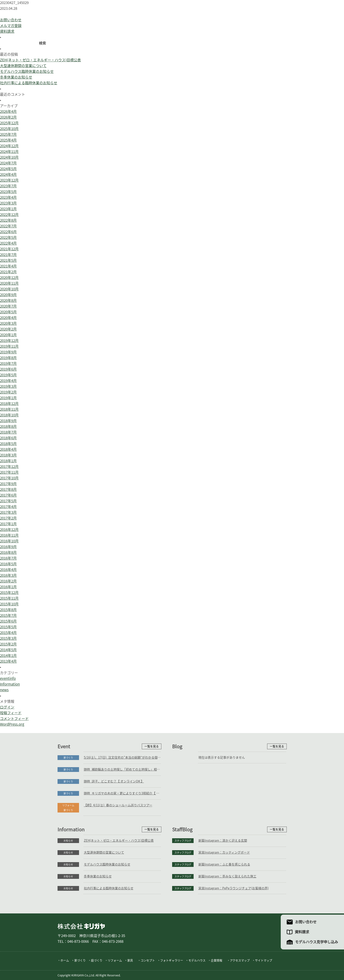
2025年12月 (9, 123)
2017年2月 (8, 518)
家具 (130, 960)
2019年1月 (8, 398)
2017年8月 (8, 490)
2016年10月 (9, 541)
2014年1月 (8, 656)
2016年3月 (8, 575)
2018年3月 (8, 455)
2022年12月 (9, 215)
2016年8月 (8, 553)
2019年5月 (8, 375)
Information (10, 684)
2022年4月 (8, 243)
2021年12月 (9, 249)
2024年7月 (8, 163)
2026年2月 (8, 117)
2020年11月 (9, 283)
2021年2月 (8, 272)
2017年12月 (9, 467)
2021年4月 (8, 266)
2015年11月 (9, 598)
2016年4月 (8, 570)
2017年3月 (8, 512)
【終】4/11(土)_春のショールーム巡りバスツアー (118, 805)
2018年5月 (8, 444)
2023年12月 (9, 180)
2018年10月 (9, 415)
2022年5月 (8, 238)
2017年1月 (8, 524)
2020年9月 (8, 295)
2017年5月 (8, 501)
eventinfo (8, 679)
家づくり (68, 758)
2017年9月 (8, 484)
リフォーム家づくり (68, 808)
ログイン (7, 707)
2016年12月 (9, 530)
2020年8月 (8, 301)
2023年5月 (8, 192)
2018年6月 (8, 438)
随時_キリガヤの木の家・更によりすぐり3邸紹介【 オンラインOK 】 (123, 793)
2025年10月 (9, 129)
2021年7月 (8, 255)
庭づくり (97, 960)
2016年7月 (8, 558)
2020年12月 (9, 278)
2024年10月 (9, 157)
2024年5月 (8, 169)
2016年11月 (9, 535)
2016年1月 (8, 587)
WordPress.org (12, 724)
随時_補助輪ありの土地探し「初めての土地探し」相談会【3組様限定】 (123, 769)
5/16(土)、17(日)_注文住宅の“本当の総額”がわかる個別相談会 (123, 757)
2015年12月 (9, 593)
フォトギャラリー (172, 960)
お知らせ (68, 841)
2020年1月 (8, 335)
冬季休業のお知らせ (16, 77)
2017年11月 (9, 472)
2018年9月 (8, 421)
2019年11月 (9, 346)
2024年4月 (8, 175)
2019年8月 (8, 358)
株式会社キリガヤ (81, 926)
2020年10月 (9, 289)
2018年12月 (9, 404)
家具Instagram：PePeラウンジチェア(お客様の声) (233, 888)
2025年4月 (8, 140)
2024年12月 (9, 146)
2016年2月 (8, 581)
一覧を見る (152, 746)
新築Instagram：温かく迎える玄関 (223, 841)
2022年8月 (8, 220)
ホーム (65, 960)
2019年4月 (8, 381)
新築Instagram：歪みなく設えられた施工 (227, 876)
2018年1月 (8, 461)
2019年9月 (8, 352)
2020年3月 (8, 323)
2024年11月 (9, 152)
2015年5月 (8, 627)
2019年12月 (9, 341)
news (4, 690)
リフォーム (115, 960)
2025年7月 (8, 134)
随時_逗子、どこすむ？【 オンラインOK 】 (114, 781)
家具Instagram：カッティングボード (224, 852)
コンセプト (148, 960)
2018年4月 (8, 449)
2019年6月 (8, 369)
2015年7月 (8, 616)
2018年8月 (8, 427)
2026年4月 (8, 112)
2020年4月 (8, 318)
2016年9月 (8, 547)
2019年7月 (8, 364)
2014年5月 (8, 650)
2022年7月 (8, 226)
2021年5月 (8, 260)
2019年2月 (8, 392)
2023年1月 (8, 209)
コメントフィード (14, 719)
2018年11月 (9, 409)
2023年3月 (8, 203)
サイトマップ (264, 960)
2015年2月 (8, 644)
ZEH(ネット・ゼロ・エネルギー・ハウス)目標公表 (40, 60)
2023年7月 (8, 186)
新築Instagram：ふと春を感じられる (224, 864)
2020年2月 (8, 329)
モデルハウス (197, 960)
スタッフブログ (183, 841)
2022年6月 (8, 232)
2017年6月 (8, 495)
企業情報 (217, 960)
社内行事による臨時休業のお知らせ (29, 83)
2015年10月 (9, 604)
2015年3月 (8, 638)
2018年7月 (8, 432)
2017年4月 (8, 507)
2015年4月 (8, 633)
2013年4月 (8, 661)
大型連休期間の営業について (23, 66)
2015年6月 (8, 621)
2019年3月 (8, 386)
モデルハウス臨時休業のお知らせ (27, 71)
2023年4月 (8, 197)
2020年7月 (8, 306)
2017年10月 (9, 478)
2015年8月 (8, 610)
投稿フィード (11, 713)
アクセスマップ (240, 960)
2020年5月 (8, 312)
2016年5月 (8, 564)
